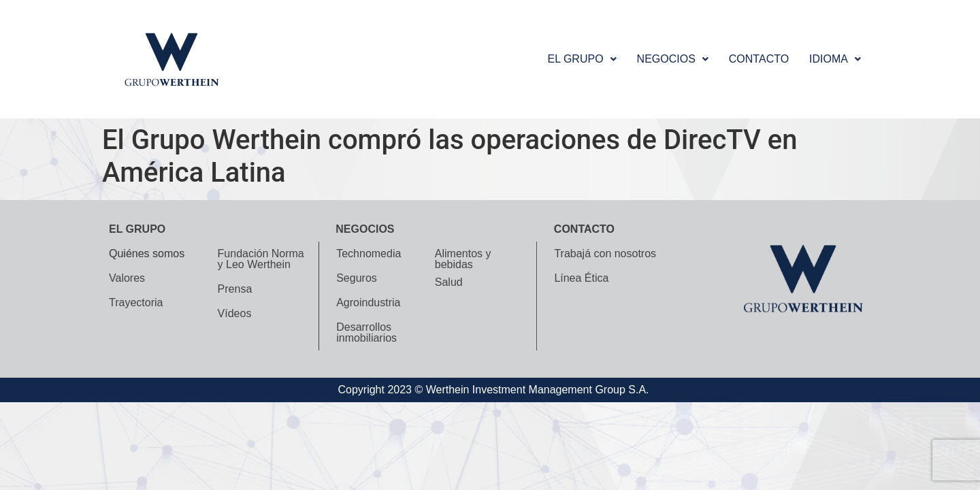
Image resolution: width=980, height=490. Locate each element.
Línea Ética (581, 278)
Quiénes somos (147, 254)
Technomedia (369, 254)
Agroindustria (368, 303)
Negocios (673, 59)
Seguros (357, 278)
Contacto (759, 59)
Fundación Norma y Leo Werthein (261, 259)
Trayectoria (136, 303)
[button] (582, 59)
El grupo (582, 59)
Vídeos (235, 313)
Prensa (235, 289)
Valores (127, 278)
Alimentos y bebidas (463, 259)
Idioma (835, 59)
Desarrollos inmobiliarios (366, 332)
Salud (449, 282)
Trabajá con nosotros (605, 254)
